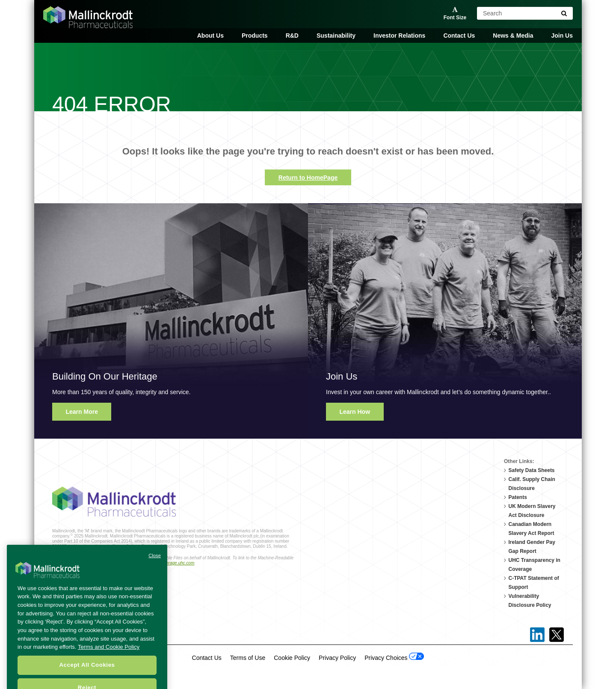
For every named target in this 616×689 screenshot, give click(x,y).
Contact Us (459, 36)
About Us (210, 36)
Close (155, 565)
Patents (518, 497)
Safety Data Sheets (532, 470)
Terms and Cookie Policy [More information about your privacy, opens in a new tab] (109, 656)
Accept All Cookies (87, 674)
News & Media (513, 36)
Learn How (355, 412)
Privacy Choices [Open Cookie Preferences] (394, 657)
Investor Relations (399, 36)
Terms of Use (248, 658)
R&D (292, 36)
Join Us (562, 36)
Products (255, 36)
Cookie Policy (292, 658)
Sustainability (336, 36)
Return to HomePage (308, 178)
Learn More (82, 412)
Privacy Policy (337, 658)
